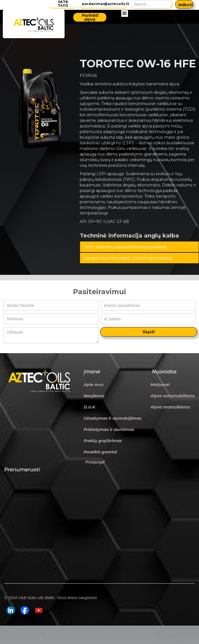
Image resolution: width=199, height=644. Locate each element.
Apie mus (93, 385)
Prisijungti (95, 462)
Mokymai (160, 385)
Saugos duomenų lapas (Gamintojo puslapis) (128, 258)
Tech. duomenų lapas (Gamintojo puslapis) (125, 247)
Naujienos (94, 396)
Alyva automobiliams (173, 396)
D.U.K (89, 407)
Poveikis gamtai (100, 452)
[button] (125, 24)
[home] (34, 24)
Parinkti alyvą (90, 17)
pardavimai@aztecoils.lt (105, 4)
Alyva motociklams (170, 407)
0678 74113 (63, 4)
